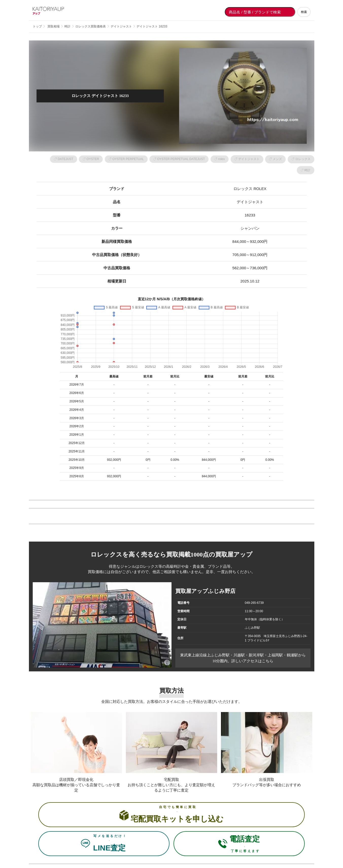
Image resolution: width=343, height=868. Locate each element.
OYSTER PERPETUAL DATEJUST (181, 159)
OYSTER (93, 159)
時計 (307, 170)
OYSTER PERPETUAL (128, 159)
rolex (221, 159)
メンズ (277, 159)
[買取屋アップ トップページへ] (53, 12)
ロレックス (303, 159)
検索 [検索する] (304, 12)
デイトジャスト (249, 159)
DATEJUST (65, 159)
